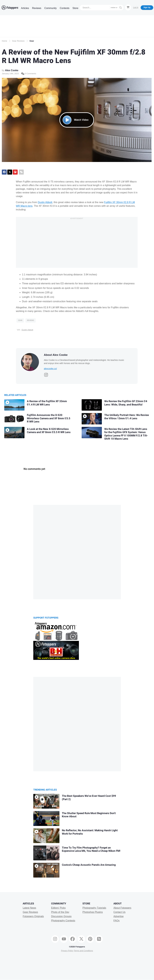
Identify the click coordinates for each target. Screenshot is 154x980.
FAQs (116, 921)
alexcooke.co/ (50, 369)
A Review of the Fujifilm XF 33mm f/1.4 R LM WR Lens (47, 403)
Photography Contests (63, 921)
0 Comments (29, 74)
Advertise (119, 916)
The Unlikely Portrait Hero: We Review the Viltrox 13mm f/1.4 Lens (127, 417)
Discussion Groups (61, 916)
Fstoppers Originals (33, 916)
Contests (65, 8)
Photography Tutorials (94, 908)
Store (75, 8)
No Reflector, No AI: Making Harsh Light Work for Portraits (90, 832)
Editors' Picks (58, 908)
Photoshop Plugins (93, 912)
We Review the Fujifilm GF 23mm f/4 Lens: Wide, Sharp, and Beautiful (126, 403)
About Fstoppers (122, 908)
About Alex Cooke (56, 355)
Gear (32, 41)
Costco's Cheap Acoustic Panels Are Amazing (89, 865)
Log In (136, 7)
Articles (25, 8)
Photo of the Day (60, 912)
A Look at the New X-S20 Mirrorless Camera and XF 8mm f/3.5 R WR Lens (49, 431)
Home (4, 41)
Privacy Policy (67, 951)
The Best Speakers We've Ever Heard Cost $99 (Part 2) (89, 798)
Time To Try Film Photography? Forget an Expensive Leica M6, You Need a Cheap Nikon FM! (91, 849)
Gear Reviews (18, 41)
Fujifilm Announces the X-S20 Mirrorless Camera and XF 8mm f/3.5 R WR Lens (49, 418)
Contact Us (119, 912)
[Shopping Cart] (128, 7)
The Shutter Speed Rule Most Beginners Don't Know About (89, 815)
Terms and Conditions (83, 951)
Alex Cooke (12, 70)
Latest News (29, 908)
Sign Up (147, 7)
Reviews (37, 8)
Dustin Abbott (45, 202)
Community (51, 8)
